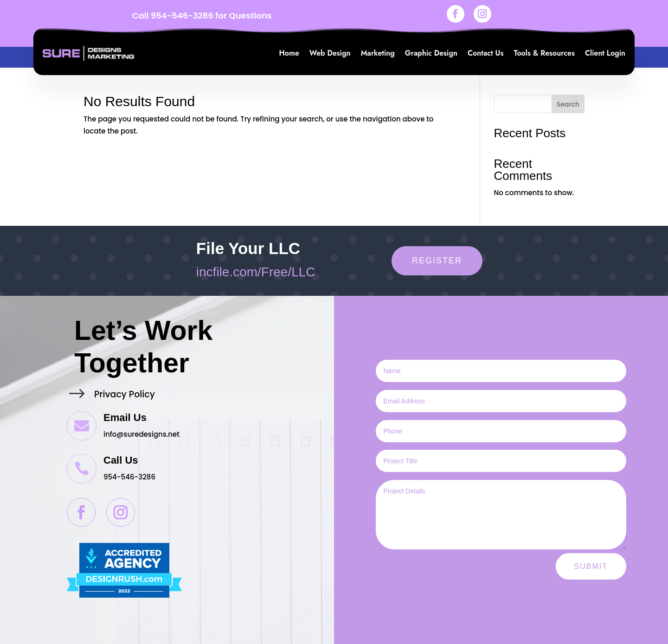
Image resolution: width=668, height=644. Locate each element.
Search (568, 104)
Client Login (605, 53)
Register (437, 261)
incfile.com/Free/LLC (256, 272)
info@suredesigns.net (141, 434)
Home (289, 53)
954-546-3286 (182, 16)
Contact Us (486, 53)
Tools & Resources (544, 53)
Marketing (378, 53)
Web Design (330, 53)
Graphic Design (431, 53)
